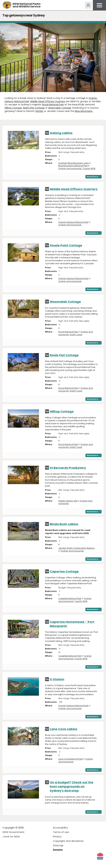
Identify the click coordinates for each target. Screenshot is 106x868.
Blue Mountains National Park (73, 166)
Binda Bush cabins (64, 524)
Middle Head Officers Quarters (48, 101)
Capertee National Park (70, 598)
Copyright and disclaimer (68, 841)
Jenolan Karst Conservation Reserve (76, 548)
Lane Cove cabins (64, 729)
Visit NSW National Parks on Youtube (20, 863)
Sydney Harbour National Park (73, 222)
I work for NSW (11, 836)
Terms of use (61, 832)
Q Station (57, 679)
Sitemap (58, 845)
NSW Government (14, 832)
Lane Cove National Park (70, 759)
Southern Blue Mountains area (73, 163)
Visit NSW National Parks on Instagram (13, 863)
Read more (93, 177)
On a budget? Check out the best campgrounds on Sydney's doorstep (72, 786)
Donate (58, 850)
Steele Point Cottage (66, 245)
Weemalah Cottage (60, 108)
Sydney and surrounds (70, 168)
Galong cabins (61, 133)
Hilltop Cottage (13, 108)
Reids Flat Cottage (64, 355)
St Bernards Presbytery (68, 468)
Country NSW (89, 168)
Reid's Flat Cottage (34, 108)
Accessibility (60, 828)
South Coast (76, 335)
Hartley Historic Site (68, 501)
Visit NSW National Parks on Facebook (6, 863)
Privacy (57, 836)
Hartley (39, 111)
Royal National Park (53, 105)
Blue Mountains (84, 111)
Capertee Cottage (64, 571)
